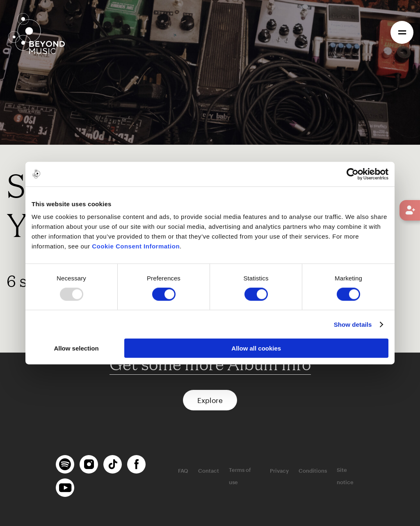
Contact (209, 471)
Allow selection (76, 348)
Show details (353, 324)
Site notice (345, 476)
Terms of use (240, 476)
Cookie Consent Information (136, 246)
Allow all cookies (256, 348)
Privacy (279, 471)
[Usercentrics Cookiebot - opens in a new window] (353, 174)
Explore (210, 400)
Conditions (313, 471)
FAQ (183, 471)
